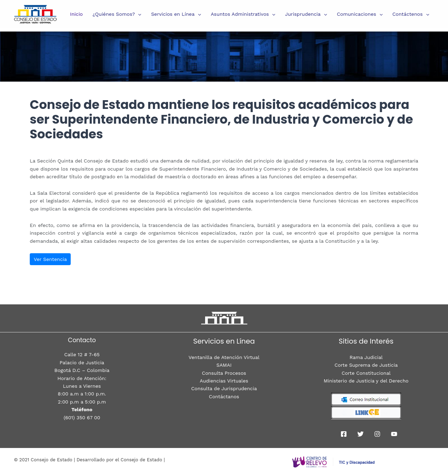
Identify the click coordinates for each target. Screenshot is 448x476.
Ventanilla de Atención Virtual (224, 357)
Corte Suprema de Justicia (366, 365)
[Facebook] (344, 434)
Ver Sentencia (50, 259)
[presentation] (138, 14)
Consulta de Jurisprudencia (224, 388)
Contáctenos (411, 14)
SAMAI (224, 365)
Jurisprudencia (306, 14)
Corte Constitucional (366, 373)
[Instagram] (377, 434)
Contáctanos (224, 396)
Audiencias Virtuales (224, 381)
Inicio (76, 14)
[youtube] (394, 434)
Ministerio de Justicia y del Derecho (366, 381)
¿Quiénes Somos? (117, 14)
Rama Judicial (366, 357)
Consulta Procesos (224, 373)
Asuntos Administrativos (243, 14)
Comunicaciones (360, 14)
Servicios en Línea (176, 14)
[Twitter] (360, 434)
